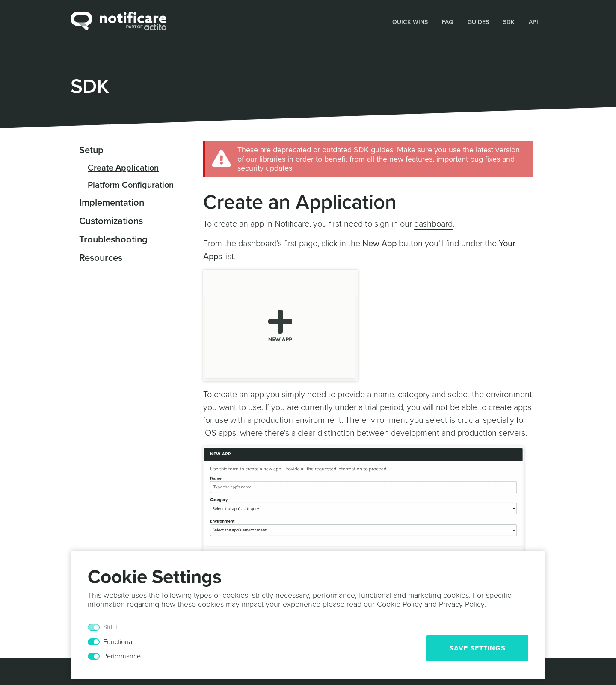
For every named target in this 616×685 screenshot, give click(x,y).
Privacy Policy (462, 604)
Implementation (112, 203)
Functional (118, 642)
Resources (101, 258)
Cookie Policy (400, 604)
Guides (478, 22)
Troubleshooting (113, 239)
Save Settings (477, 648)
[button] (410, 21)
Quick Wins (410, 22)
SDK (509, 22)
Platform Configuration (131, 185)
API (533, 22)
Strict (110, 627)
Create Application (123, 168)
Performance (122, 656)
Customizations (111, 221)
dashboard (433, 224)
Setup (91, 150)
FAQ (448, 22)
